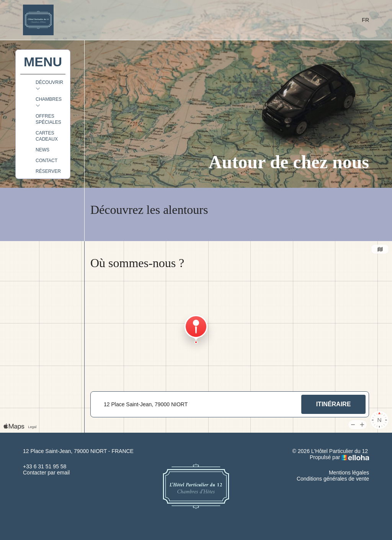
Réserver (48, 171)
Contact (47, 161)
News (42, 150)
